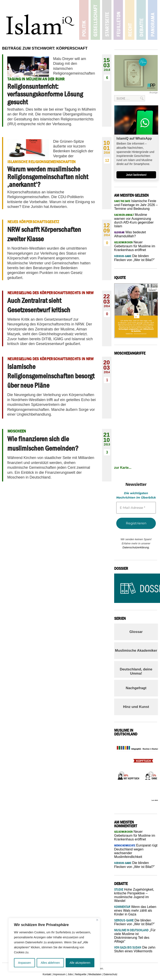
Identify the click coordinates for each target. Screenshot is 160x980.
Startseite (107, 20)
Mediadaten (95, 974)
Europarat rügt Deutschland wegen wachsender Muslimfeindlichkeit (136, 851)
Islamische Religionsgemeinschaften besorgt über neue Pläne (51, 376)
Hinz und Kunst (136, 707)
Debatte (141, 20)
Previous (120, 773)
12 (107, 160)
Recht (130, 20)
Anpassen (24, 963)
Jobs (70, 974)
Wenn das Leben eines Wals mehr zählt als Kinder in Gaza (135, 911)
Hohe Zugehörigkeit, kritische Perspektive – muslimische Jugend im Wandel (134, 895)
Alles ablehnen (50, 963)
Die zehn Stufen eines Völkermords (135, 949)
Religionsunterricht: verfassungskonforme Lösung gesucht (45, 94)
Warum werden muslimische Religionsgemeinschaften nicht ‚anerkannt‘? (48, 177)
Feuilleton (118, 20)
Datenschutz (111, 974)
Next (150, 773)
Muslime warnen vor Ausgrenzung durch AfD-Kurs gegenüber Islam (134, 220)
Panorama (153, 20)
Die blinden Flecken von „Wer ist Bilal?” (134, 922)
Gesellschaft (95, 20)
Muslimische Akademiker (136, 651)
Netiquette (81, 974)
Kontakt (47, 974)
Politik (84, 20)
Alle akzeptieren (80, 963)
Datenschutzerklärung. (136, 547)
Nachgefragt (136, 688)
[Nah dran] (97, 920)
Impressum (59, 974)
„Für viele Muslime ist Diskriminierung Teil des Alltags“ (135, 936)
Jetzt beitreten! (136, 175)
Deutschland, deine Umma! (136, 671)
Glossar (136, 632)
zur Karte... (123, 468)
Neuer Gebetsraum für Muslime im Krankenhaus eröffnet (135, 246)
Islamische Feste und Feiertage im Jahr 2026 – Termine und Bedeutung (136, 205)
